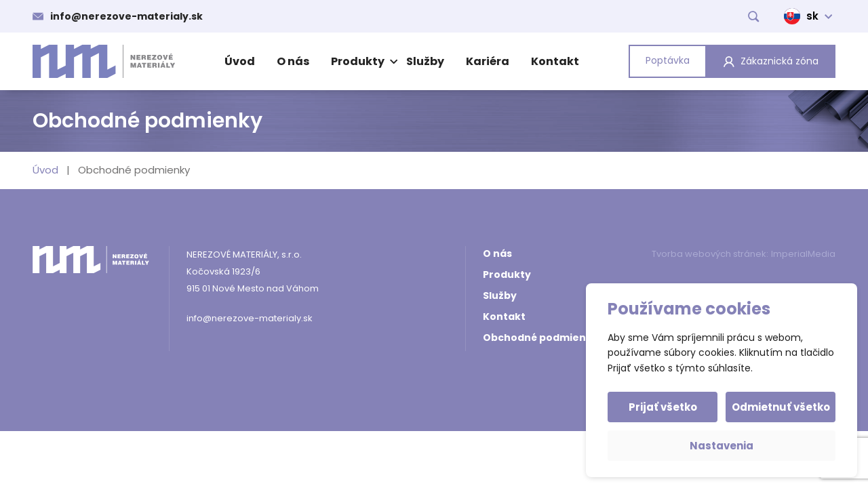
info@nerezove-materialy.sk (126, 16)
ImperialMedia (803, 254)
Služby (425, 61)
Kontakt (555, 61)
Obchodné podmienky (540, 338)
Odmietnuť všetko (781, 407)
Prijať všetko (663, 407)
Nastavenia (722, 446)
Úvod (240, 61)
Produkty (362, 61)
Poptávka (668, 60)
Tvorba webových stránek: (710, 254)
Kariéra (488, 61)
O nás (293, 61)
